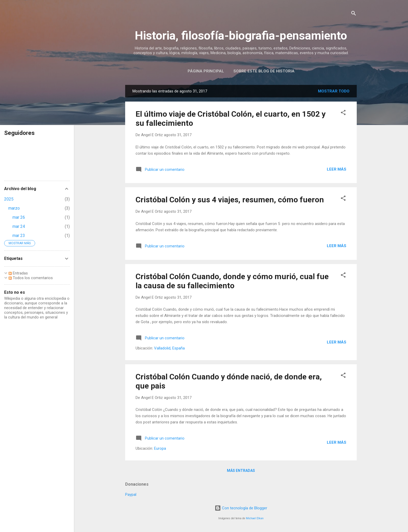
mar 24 (19, 226)
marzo (14, 208)
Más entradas (241, 471)
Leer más (337, 169)
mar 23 (19, 236)
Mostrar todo (334, 91)
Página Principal (206, 71)
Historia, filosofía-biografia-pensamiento (241, 36)
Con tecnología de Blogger (241, 508)
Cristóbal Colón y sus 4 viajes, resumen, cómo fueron (230, 200)
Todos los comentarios (31, 278)
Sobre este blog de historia (264, 71)
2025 (9, 199)
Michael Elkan (255, 518)
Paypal (131, 495)
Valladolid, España (169, 348)
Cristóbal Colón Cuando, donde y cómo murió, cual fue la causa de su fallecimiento (232, 281)
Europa (160, 448)
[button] (343, 113)
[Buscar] (354, 14)
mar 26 (19, 217)
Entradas (18, 273)
